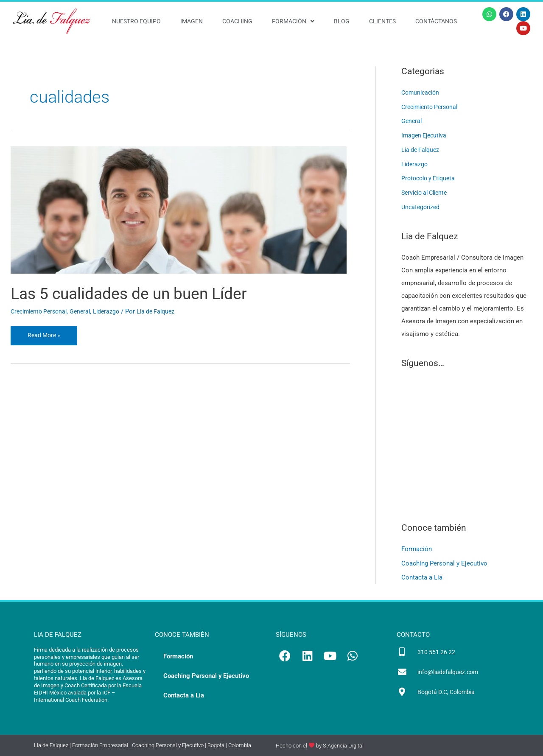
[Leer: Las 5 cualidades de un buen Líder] (179, 209)
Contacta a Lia (422, 578)
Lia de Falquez (422, 150)
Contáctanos (436, 21)
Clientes (382, 21)
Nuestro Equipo (136, 21)
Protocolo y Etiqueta (431, 178)
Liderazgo (113, 311)
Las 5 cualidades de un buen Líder (139, 293)
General (86, 311)
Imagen (192, 21)
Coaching (237, 21)
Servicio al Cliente (427, 193)
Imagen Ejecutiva (425, 135)
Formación (293, 21)
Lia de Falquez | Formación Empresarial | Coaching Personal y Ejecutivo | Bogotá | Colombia (143, 746)
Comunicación (422, 92)
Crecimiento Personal (41, 311)
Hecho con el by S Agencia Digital (320, 746)
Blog (342, 21)
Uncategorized (422, 207)
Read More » (45, 333)
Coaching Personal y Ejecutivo (444, 563)
